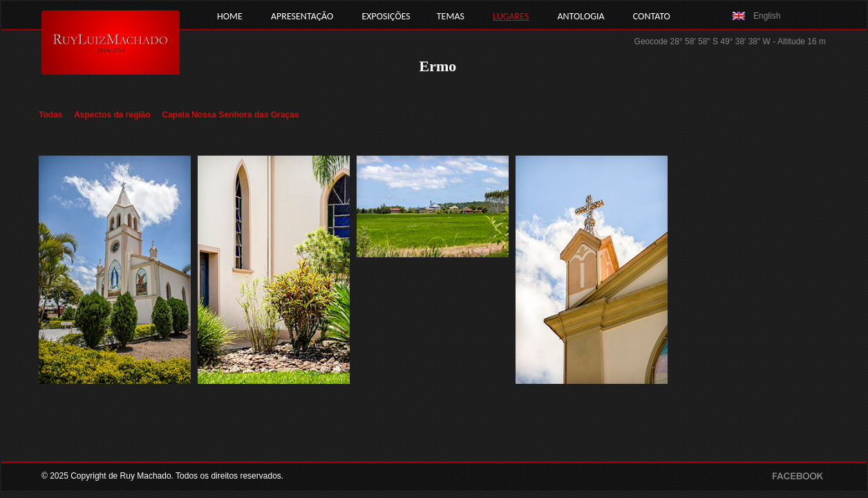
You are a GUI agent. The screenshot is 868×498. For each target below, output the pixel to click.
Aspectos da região (112, 115)
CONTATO (652, 16)
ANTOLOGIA (581, 16)
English (767, 16)
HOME (230, 16)
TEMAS (451, 16)
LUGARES (511, 16)
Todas (50, 115)
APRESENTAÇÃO (302, 16)
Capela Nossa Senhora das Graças (231, 115)
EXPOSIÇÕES (386, 16)
